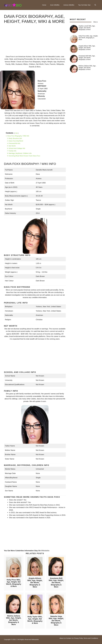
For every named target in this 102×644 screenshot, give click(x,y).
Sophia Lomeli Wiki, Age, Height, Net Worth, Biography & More (87, 28)
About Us (63, 638)
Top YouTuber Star (84, 5)
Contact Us (70, 638)
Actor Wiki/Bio (55, 5)
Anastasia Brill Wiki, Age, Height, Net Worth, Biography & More (56, 583)
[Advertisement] (35, 41)
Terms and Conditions (91, 638)
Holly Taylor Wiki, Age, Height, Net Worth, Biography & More (35, 620)
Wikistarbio (45, 551)
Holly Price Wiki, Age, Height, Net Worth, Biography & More (14, 583)
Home (44, 5)
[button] (95, 5)
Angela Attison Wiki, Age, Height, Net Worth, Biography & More (35, 583)
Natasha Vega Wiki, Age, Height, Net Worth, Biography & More (56, 621)
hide (16, 133)
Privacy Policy (79, 638)
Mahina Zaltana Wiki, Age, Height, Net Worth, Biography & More (14, 620)
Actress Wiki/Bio (69, 5)
